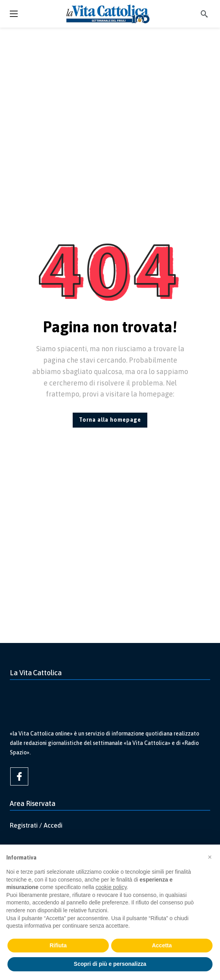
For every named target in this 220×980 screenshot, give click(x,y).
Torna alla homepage (110, 420)
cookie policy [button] (111, 887)
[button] (210, 857)
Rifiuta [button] (58, 945)
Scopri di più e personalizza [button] (110, 964)
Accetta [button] (162, 945)
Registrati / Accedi (36, 825)
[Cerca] (204, 14)
